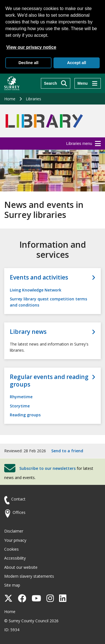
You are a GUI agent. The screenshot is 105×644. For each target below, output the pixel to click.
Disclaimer (14, 531)
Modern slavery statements (29, 576)
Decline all (28, 63)
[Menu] (88, 83)
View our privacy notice (31, 47)
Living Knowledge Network (36, 290)
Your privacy (15, 540)
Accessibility (15, 558)
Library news (28, 332)
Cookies (11, 549)
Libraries (33, 99)
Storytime (20, 406)
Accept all (76, 63)
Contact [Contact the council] (18, 499)
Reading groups (25, 415)
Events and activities (39, 277)
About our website (21, 567)
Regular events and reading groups (49, 381)
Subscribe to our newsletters (47, 468)
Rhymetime (21, 397)
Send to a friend (67, 451)
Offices (19, 512)
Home (10, 99)
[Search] (56, 83)
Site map (12, 585)
